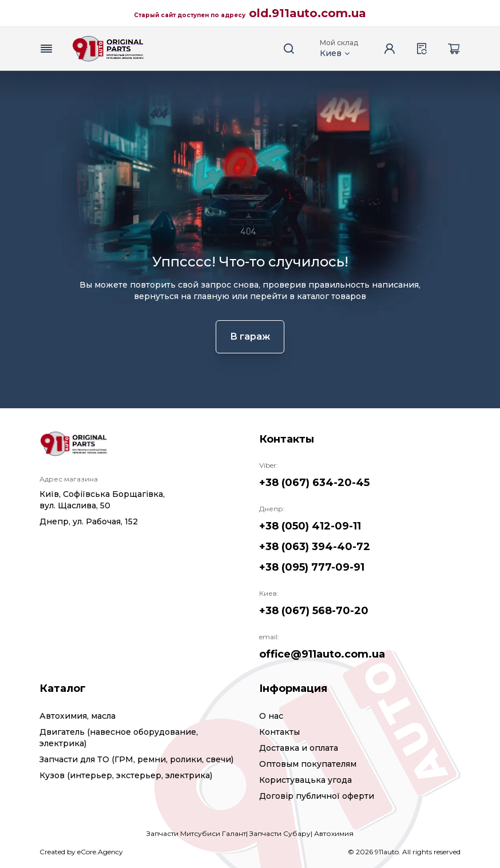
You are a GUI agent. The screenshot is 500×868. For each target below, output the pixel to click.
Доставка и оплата (299, 748)
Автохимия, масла (78, 716)
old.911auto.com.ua (307, 13)
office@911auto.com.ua (322, 654)
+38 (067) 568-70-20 (314, 611)
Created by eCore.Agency (81, 852)
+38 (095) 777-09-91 (312, 567)
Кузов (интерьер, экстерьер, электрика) (126, 775)
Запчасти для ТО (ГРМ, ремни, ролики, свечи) (136, 759)
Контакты (279, 732)
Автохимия (334, 833)
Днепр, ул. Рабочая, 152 (89, 521)
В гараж (250, 337)
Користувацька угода (305, 780)
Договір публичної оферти (317, 796)
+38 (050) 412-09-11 (310, 526)
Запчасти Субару (280, 833)
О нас (271, 716)
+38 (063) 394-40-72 (315, 547)
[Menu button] (46, 49)
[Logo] (108, 49)
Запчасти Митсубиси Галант (196, 833)
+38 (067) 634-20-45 (314, 483)
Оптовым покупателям (308, 764)
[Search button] (289, 49)
